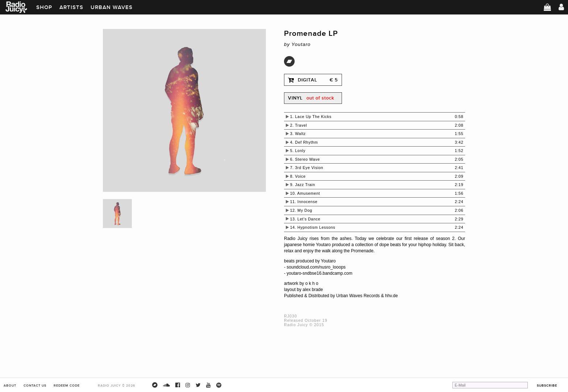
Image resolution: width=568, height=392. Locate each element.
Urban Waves (112, 7)
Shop (44, 7)
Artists (71, 7)
